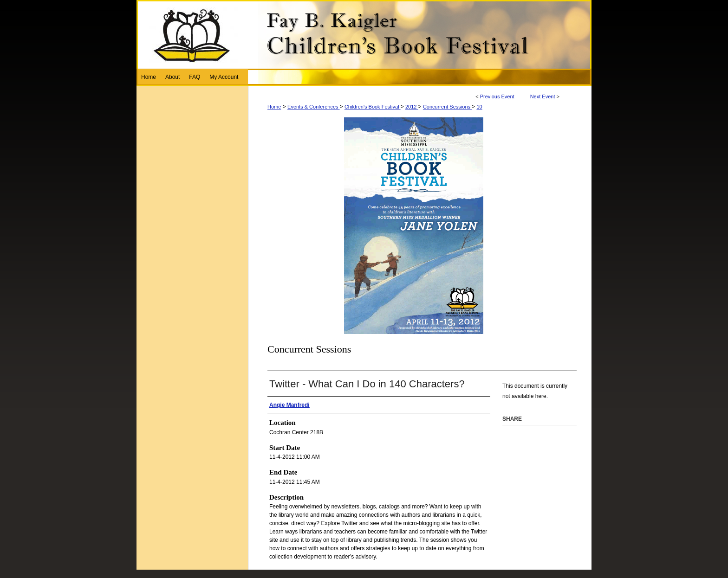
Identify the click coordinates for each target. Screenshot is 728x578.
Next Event (543, 96)
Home (274, 107)
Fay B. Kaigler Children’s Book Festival (364, 34)
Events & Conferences (314, 107)
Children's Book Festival (373, 107)
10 (479, 107)
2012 (412, 107)
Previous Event (497, 96)
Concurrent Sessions (447, 107)
